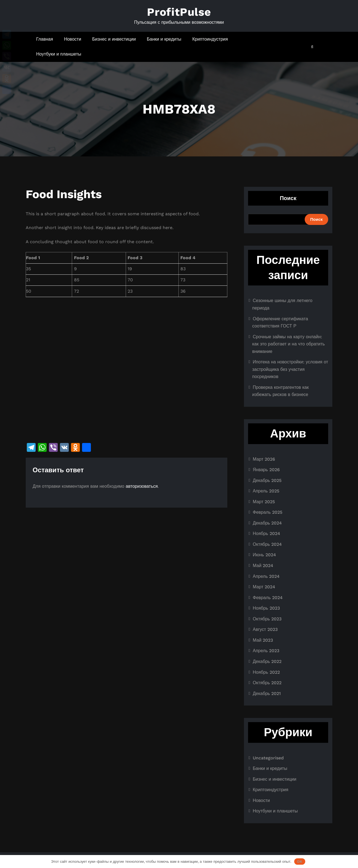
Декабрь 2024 (267, 523)
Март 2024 (264, 587)
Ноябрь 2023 (266, 608)
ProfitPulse (179, 12)
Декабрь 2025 (267, 480)
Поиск (288, 198)
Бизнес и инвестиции (114, 39)
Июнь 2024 (264, 555)
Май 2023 (263, 640)
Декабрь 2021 (267, 693)
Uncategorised (268, 758)
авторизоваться (142, 486)
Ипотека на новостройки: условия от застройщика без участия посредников (290, 369)
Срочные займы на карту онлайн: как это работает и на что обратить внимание (289, 344)
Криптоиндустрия (210, 39)
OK (300, 862)
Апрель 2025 (266, 491)
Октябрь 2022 (267, 683)
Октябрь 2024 (267, 544)
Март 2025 (264, 502)
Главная (45, 39)
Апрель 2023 (266, 651)
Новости (73, 39)
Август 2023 (265, 629)
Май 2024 (263, 566)
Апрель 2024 (266, 576)
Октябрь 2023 (267, 619)
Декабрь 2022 (267, 661)
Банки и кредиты (164, 39)
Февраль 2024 (268, 598)
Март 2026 (264, 459)
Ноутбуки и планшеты (59, 54)
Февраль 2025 (268, 512)
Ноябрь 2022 (266, 672)
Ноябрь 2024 (266, 533)
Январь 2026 (266, 470)
